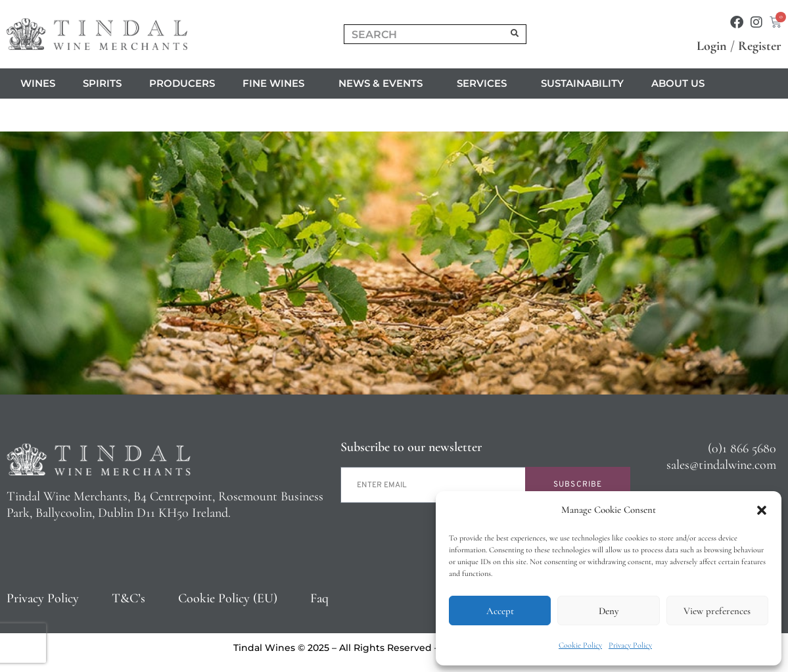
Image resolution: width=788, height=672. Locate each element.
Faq (319, 598)
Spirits (102, 83)
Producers (182, 83)
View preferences (717, 611)
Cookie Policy (580, 645)
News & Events (384, 84)
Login (712, 46)
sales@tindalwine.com (721, 465)
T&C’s (128, 598)
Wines (38, 83)
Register (760, 46)
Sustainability (582, 83)
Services (485, 84)
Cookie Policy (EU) (228, 598)
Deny (609, 611)
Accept (500, 611)
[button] (762, 510)
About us (681, 84)
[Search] (515, 34)
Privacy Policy (630, 645)
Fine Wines (277, 84)
